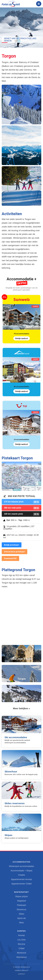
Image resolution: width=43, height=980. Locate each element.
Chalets (22, 875)
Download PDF (10, 558)
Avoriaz (21, 935)
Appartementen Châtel (21, 884)
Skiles (21, 914)
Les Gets (21, 940)
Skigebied (21, 901)
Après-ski (21, 918)
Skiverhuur (21, 910)
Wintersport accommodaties (21, 866)
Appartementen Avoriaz (21, 879)
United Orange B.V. (22, 967)
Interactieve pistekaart (15, 552)
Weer (22, 923)
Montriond (21, 953)
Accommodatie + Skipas (21, 871)
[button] (21, 105)
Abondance (21, 957)
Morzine (21, 944)
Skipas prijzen (22, 896)
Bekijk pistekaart (12, 545)
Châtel (21, 948)
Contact (22, 974)
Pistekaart (21, 905)
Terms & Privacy (22, 971)
